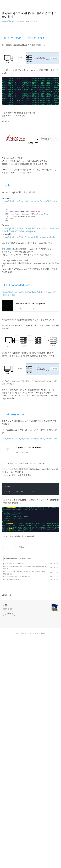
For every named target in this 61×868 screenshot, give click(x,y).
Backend (7, 625)
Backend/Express (8, 21)
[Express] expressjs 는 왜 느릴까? (14, 631)
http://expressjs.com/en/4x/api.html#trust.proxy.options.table (30, 505)
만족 (5, 795)
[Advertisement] (29, 64)
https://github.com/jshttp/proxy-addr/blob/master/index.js (28, 304)
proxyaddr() (7, 316)
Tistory (43, 866)
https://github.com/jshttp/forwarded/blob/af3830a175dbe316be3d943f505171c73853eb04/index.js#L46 (30, 297)
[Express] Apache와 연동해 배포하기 (15, 643)
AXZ (30, 866)
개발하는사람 (7, 798)
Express (15, 625)
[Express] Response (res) (12, 646)
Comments (7, 785)
